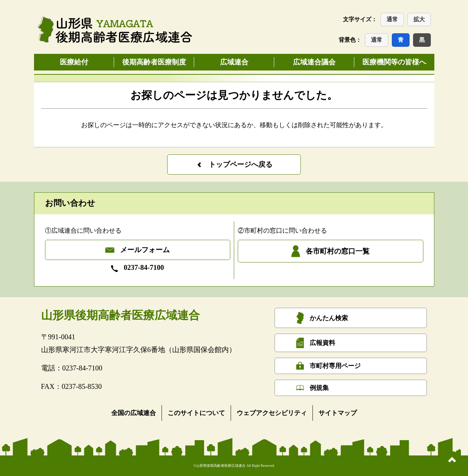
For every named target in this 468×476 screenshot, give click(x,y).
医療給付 (74, 62)
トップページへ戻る (234, 164)
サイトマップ (338, 413)
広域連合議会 (314, 62)
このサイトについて (196, 413)
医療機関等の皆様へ (394, 62)
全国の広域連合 (134, 413)
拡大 (419, 19)
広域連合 (234, 62)
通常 (392, 19)
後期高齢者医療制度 (154, 62)
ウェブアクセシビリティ (272, 413)
